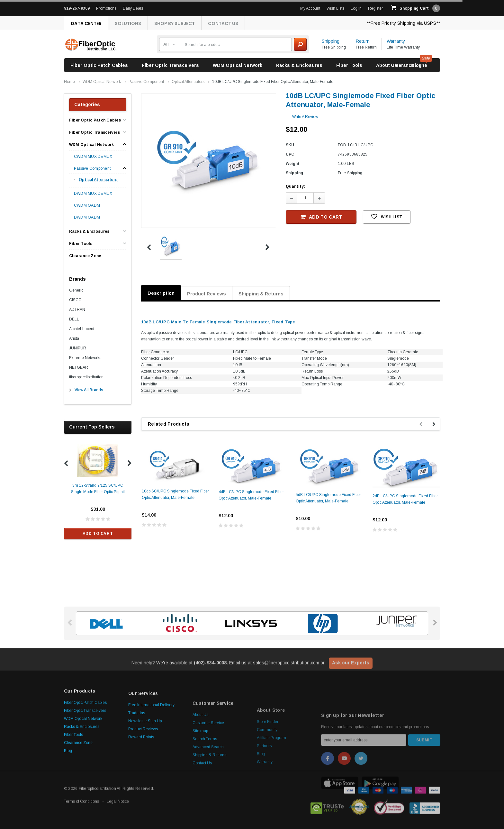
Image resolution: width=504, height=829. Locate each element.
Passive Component (146, 82)
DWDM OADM (87, 217)
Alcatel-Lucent (82, 329)
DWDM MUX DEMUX (93, 194)
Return (363, 41)
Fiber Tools (349, 65)
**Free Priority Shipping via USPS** (403, 23)
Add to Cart (98, 534)
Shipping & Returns (261, 294)
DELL (74, 319)
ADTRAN (77, 310)
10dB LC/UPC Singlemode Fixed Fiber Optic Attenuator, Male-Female (273, 82)
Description (161, 293)
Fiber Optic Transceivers (170, 65)
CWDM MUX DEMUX (93, 157)
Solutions (128, 23)
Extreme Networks (85, 358)
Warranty (396, 41)
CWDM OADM (87, 206)
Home (69, 82)
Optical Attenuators (188, 82)
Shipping (331, 41)
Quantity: (295, 186)
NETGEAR (79, 367)
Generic (76, 290)
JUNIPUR (78, 348)
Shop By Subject (175, 23)
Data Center (86, 23)
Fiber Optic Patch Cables (99, 65)
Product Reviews (207, 294)
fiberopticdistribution (86, 377)
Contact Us (223, 23)
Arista (74, 338)
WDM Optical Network (238, 65)
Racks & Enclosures (299, 65)
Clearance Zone (409, 65)
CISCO (75, 300)
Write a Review (305, 117)
